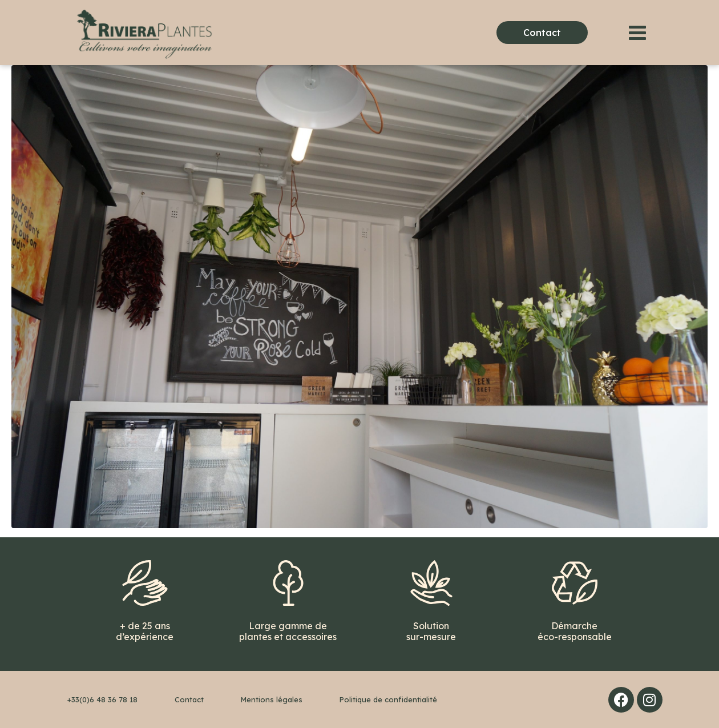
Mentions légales (272, 699)
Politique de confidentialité (388, 699)
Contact (189, 699)
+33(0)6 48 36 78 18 (102, 699)
